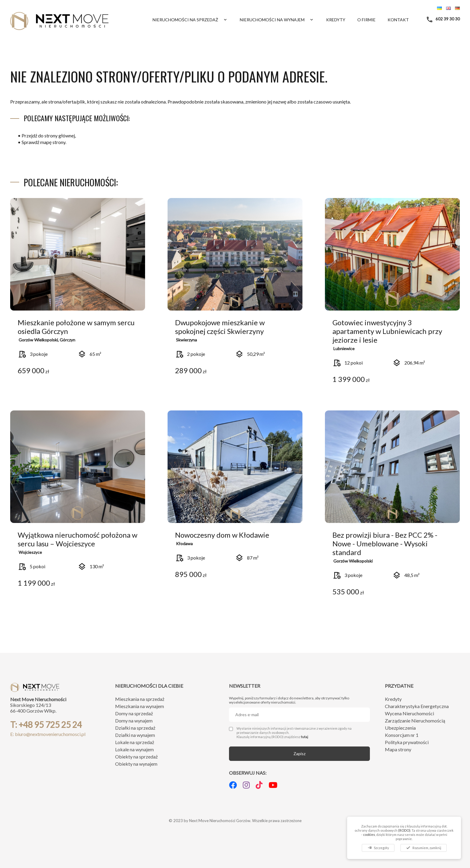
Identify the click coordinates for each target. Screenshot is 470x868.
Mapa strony (398, 749)
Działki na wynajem (135, 735)
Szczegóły (378, 848)
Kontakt (398, 20)
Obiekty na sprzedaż (136, 757)
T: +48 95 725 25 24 (46, 725)
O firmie (366, 20)
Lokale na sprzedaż (135, 742)
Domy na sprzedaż (134, 713)
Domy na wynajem (134, 721)
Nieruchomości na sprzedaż (190, 20)
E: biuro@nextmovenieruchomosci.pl (48, 734)
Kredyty (336, 20)
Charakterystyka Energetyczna (417, 706)
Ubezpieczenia (400, 728)
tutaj (305, 737)
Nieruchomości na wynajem (277, 20)
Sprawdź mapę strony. (44, 142)
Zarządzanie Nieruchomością (415, 721)
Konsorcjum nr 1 (402, 735)
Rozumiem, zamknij (424, 848)
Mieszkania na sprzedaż (140, 699)
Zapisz (299, 754)
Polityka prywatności (407, 742)
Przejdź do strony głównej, (49, 135)
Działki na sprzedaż (135, 728)
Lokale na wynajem (134, 749)
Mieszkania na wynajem (140, 706)
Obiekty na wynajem (136, 764)
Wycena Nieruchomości (409, 713)
